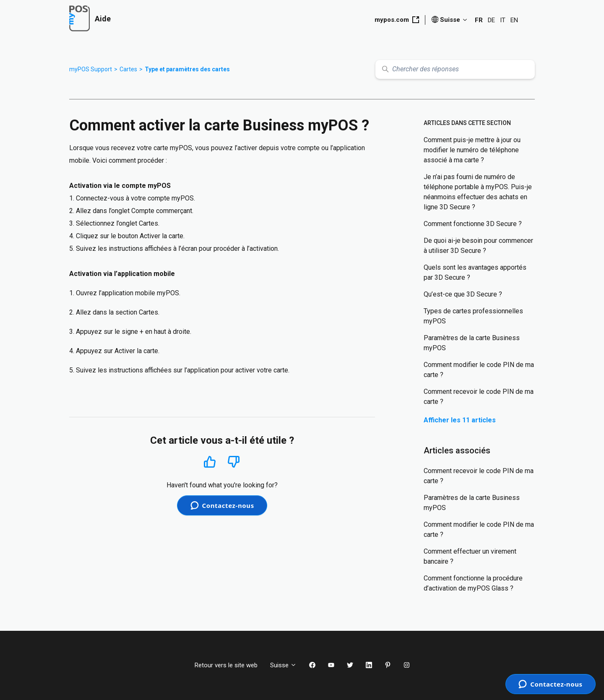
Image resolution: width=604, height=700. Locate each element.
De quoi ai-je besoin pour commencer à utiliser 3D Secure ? (478, 246)
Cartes (128, 69)
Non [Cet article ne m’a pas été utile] (234, 462)
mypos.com (397, 20)
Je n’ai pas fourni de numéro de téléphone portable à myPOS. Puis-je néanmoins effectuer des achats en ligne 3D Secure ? (478, 192)
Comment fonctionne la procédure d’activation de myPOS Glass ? (473, 583)
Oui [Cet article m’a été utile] (210, 462)
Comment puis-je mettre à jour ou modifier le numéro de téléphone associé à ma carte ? (472, 150)
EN (514, 20)
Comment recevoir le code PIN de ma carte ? (479, 397)
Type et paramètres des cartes (187, 69)
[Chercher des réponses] (455, 69)
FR (479, 20)
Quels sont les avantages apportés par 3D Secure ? (475, 272)
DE (491, 20)
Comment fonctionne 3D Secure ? (473, 224)
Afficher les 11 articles (460, 420)
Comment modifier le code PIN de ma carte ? (479, 370)
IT (503, 20)
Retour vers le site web (226, 665)
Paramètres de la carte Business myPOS (472, 343)
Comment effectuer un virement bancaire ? (470, 556)
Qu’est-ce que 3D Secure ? (463, 294)
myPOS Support (91, 69)
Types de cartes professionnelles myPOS (473, 316)
